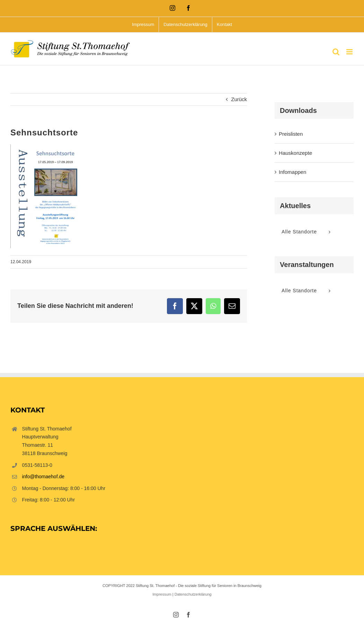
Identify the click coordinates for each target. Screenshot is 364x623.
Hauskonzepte (295, 153)
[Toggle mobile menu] (350, 52)
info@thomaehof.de (43, 477)
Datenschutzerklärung (193, 594)
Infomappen (292, 172)
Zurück (239, 99)
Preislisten (291, 134)
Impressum (162, 594)
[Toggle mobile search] (336, 52)
